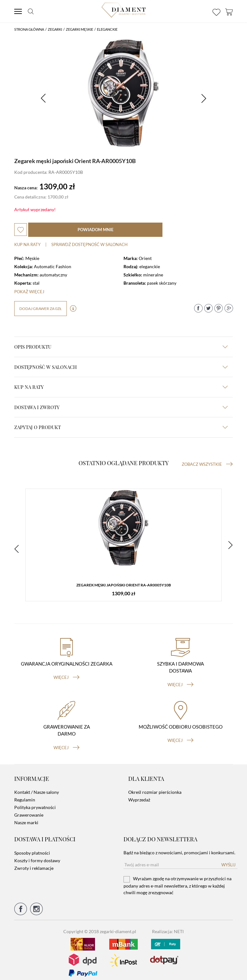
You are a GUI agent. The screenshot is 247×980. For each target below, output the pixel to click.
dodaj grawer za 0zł (41, 309)
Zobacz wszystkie (207, 464)
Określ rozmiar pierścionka (155, 787)
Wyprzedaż (139, 795)
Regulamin (25, 795)
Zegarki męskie (79, 29)
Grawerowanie (29, 810)
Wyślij (228, 860)
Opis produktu (121, 347)
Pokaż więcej (29, 292)
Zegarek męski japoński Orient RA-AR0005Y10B (124, 586)
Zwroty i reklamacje (34, 863)
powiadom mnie (95, 230)
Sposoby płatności (32, 848)
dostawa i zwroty (121, 407)
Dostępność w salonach (121, 367)
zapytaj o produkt (121, 427)
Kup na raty (27, 244)
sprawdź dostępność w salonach (89, 244)
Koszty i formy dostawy (37, 855)
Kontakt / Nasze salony (37, 787)
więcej (66, 673)
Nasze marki (26, 818)
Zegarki (55, 29)
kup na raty (121, 387)
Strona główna (29, 29)
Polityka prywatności (35, 803)
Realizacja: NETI (168, 926)
